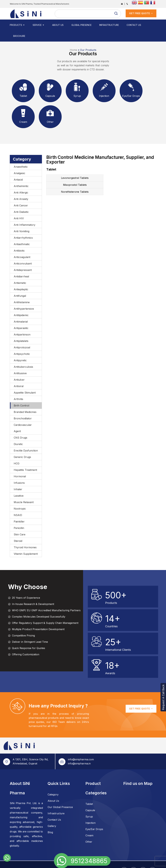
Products (17, 25)
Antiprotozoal (22, 336)
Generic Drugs (22, 446)
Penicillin (19, 517)
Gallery (52, 815)
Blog (50, 821)
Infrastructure (100, 25)
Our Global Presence (60, 796)
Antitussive (20, 362)
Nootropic (20, 498)
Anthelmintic (21, 175)
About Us (53, 25)
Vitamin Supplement (26, 543)
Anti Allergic (21, 182)
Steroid (18, 530)
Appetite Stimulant (25, 382)
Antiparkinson (22, 323)
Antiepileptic (21, 278)
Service (36, 25)
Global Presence (75, 25)
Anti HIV (19, 207)
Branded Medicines (25, 401)
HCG (17, 452)
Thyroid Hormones (25, 536)
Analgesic (19, 162)
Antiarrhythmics (23, 227)
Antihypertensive (24, 298)
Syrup (89, 806)
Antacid (18, 169)
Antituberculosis (23, 356)
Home (73, 39)
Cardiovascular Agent (23, 417)
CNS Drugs (20, 427)
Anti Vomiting (22, 220)
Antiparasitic (21, 317)
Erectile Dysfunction (26, 440)
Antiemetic (20, 272)
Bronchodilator (23, 407)
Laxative (19, 485)
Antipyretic (20, 349)
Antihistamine (22, 291)
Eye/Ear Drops (94, 818)
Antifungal (20, 285)
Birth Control (21, 394)
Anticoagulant (22, 246)
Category (53, 783)
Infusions (19, 472)
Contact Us (123, 25)
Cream (89, 824)
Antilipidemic (21, 304)
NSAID (18, 504)
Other (89, 831)
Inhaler (18, 478)
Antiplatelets (21, 330)
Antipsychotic (22, 343)
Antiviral (19, 375)
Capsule (90, 799)
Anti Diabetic (21, 201)
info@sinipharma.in (79, 752)
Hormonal (20, 465)
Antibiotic (19, 240)
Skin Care (20, 523)
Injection (90, 812)
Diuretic (18, 433)
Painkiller (19, 511)
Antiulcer (19, 369)
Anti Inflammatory (25, 214)
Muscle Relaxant (24, 491)
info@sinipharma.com (81, 748)
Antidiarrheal (21, 265)
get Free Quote (141, 13)
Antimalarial (21, 311)
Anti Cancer (21, 194)
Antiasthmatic (22, 233)
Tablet (89, 793)
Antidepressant (23, 259)
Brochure (141, 25)
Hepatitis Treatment (25, 459)
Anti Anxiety (21, 188)
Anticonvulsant (23, 252)
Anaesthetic (21, 156)
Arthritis (18, 388)
